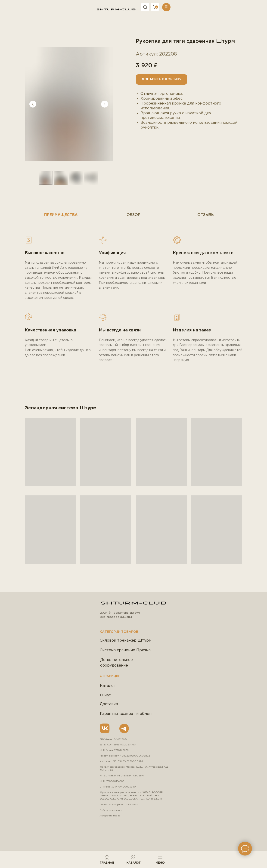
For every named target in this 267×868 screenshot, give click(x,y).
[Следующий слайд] (105, 104)
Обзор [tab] (133, 215)
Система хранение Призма (125, 650)
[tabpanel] (133, 313)
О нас (106, 695)
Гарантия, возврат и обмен (126, 714)
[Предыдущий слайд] (33, 104)
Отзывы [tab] (206, 215)
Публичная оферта (111, 810)
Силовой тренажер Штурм (126, 641)
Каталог (108, 686)
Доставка (109, 704)
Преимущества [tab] (61, 215)
